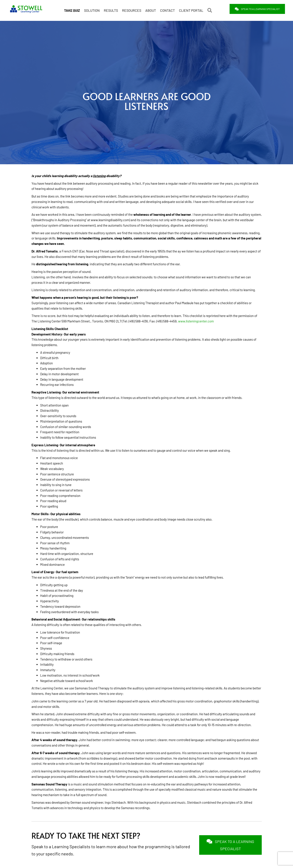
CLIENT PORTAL (191, 9)
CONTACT (167, 9)
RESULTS (111, 9)
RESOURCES (132, 9)
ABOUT (151, 9)
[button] (211, 10)
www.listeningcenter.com (196, 321)
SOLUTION (92, 9)
